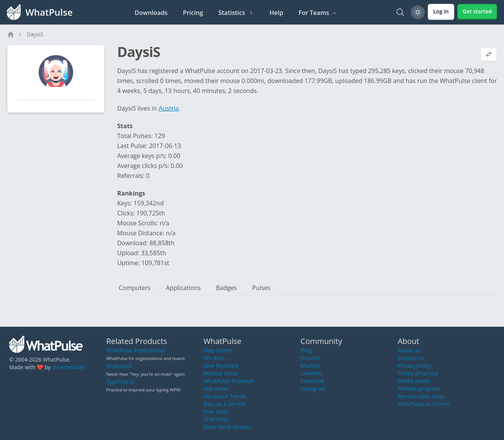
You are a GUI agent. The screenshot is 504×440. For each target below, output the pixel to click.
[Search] (400, 12)
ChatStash (216, 419)
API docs (214, 358)
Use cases (216, 389)
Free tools (216, 411)
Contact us (411, 358)
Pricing (193, 13)
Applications (183, 288)
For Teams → (317, 13)
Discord (310, 358)
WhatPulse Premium (229, 381)
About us (409, 350)
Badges (226, 288)
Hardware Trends (225, 396)
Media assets (414, 381)
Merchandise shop (421, 396)
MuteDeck (119, 366)
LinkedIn (311, 373)
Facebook (313, 381)
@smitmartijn (69, 367)
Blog (306, 350)
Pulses (261, 288)
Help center (218, 350)
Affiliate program (419, 389)
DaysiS (35, 34)
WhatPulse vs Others (423, 404)
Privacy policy (414, 366)
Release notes (221, 373)
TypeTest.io (121, 382)
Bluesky (310, 366)
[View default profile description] (489, 55)
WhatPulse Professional (136, 350)
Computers (135, 288)
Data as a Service (224, 404)
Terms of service (418, 373)
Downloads (151, 13)
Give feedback (221, 366)
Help (277, 13)
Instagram (313, 389)
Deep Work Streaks (227, 427)
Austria (169, 108)
